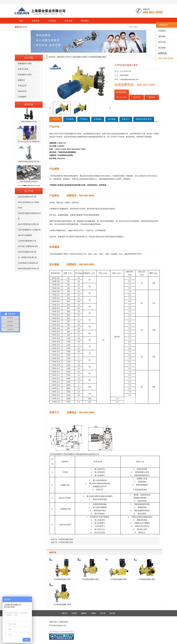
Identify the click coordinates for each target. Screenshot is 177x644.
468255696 (124, 75)
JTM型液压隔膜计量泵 (66, 539)
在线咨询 (162, 31)
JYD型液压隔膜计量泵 (66, 542)
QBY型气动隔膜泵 (25, 235)
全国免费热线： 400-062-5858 (122, 95)
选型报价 (152, 97)
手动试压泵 (22, 86)
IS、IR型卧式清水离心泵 (27, 257)
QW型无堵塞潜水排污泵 (27, 197)
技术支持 (68, 21)
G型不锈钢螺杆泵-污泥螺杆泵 (29, 230)
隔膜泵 (84, 613)
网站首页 (61, 57)
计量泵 (93, 613)
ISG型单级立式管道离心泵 (28, 263)
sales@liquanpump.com (129, 79)
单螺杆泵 (21, 80)
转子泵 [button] (25, 27)
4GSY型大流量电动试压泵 (28, 246)
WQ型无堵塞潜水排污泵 (27, 252)
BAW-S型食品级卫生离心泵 (28, 268)
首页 (21, 21)
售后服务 (162, 48)
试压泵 (74, 613)
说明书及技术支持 (144, 119)
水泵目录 (36, 21)
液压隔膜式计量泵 (25, 75)
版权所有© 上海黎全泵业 (59, 622)
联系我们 (85, 21)
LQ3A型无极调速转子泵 (27, 241)
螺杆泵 (65, 613)
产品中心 (69, 57)
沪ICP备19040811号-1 (58, 626)
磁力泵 (112, 613)
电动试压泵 (22, 91)
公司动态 (52, 21)
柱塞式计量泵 (23, 69)
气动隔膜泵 (22, 97)
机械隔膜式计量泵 (25, 63)
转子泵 (103, 613)
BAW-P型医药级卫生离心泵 (28, 224)
